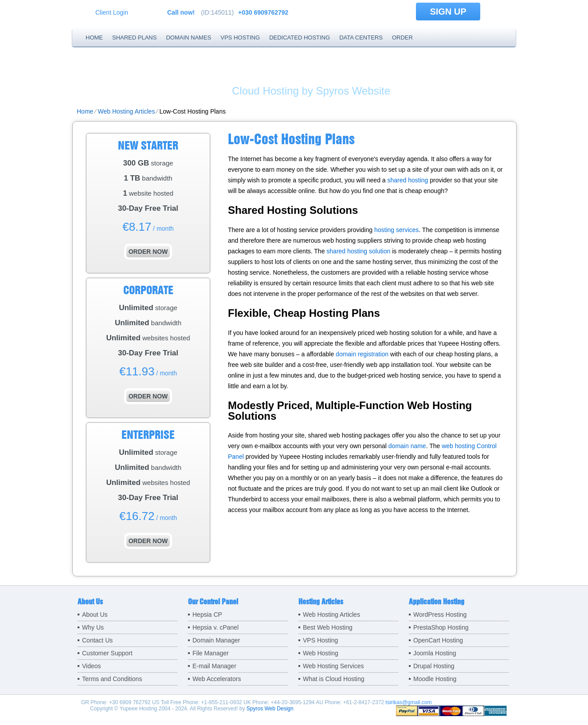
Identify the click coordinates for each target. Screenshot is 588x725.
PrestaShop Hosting (441, 627)
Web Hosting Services (333, 666)
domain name (407, 446)
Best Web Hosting (328, 627)
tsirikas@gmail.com (408, 702)
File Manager (211, 653)
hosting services (396, 230)
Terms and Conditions (112, 679)
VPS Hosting (240, 37)
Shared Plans (134, 37)
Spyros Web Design (270, 709)
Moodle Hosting (435, 679)
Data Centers (361, 37)
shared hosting (408, 180)
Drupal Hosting (434, 666)
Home (94, 37)
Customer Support (107, 653)
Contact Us (97, 640)
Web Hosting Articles (126, 111)
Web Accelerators (217, 679)
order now (148, 252)
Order (402, 37)
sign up (448, 12)
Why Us (93, 627)
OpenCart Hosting (438, 640)
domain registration (362, 354)
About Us (95, 615)
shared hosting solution (358, 251)
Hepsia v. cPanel (216, 627)
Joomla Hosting (435, 653)
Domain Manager (216, 640)
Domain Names (188, 37)
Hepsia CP (207, 615)
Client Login (112, 12)
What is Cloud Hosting (334, 679)
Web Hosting (321, 653)
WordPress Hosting (440, 615)
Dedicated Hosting (300, 37)
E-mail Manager (214, 666)
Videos (92, 666)
